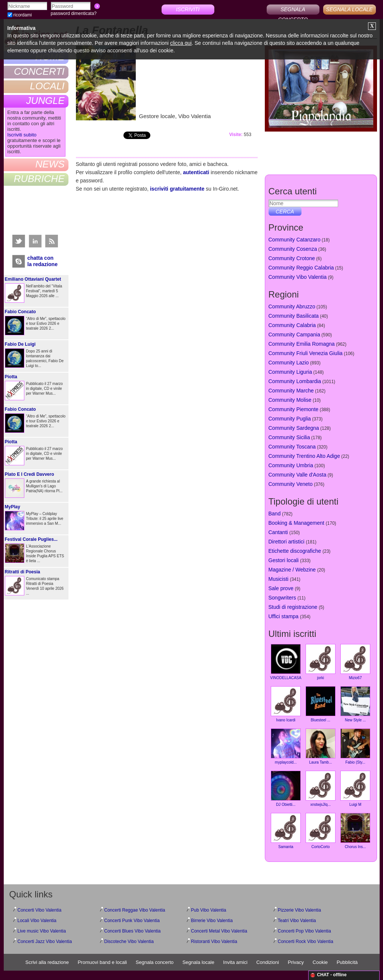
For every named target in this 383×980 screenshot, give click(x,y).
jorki (321, 662)
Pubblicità (347, 962)
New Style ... (355, 704)
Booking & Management (296, 523)
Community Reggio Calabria (301, 268)
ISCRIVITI (188, 9)
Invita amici (235, 962)
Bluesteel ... (321, 704)
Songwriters (282, 598)
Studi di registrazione (293, 607)
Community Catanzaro (295, 240)
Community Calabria (292, 325)
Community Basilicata (294, 316)
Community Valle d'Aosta (298, 475)
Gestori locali (284, 560)
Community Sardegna (294, 428)
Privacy (296, 962)
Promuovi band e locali (102, 962)
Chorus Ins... (355, 831)
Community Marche (291, 391)
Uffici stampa (284, 616)
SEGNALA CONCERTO (293, 10)
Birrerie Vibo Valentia (212, 921)
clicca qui (181, 43)
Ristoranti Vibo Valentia (214, 942)
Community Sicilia (289, 437)
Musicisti (279, 579)
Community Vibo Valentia (298, 277)
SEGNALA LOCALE (350, 9)
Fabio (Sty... (355, 746)
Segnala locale (198, 962)
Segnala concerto (155, 962)
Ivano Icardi (286, 704)
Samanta (286, 831)
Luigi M (355, 789)
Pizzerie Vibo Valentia (300, 910)
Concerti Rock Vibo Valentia (306, 942)
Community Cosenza (293, 249)
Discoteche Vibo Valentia (129, 942)
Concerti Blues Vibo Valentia (133, 931)
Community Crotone (292, 258)
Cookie (320, 962)
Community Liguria (290, 372)
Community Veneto (291, 484)
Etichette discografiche (295, 551)
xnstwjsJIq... (321, 789)
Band (275, 514)
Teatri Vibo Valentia (297, 921)
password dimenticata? (74, 13)
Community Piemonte (294, 409)
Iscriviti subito (22, 135)
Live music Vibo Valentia (42, 931)
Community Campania (295, 335)
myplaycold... (286, 746)
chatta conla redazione (42, 261)
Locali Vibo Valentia (37, 921)
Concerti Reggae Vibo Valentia (135, 910)
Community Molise (290, 400)
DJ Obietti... (286, 789)
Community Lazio (289, 363)
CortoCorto (321, 831)
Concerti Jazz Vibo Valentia (45, 942)
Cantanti (278, 532)
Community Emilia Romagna (302, 344)
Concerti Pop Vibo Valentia (304, 931)
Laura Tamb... (321, 746)
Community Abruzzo (292, 306)
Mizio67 (355, 662)
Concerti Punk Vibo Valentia (132, 921)
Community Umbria (291, 465)
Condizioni (268, 962)
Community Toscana (292, 447)
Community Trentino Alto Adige (304, 456)
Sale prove (281, 588)
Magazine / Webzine (292, 570)
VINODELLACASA (286, 662)
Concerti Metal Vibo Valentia (219, 931)
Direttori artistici (287, 542)
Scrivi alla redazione (47, 962)
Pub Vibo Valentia (209, 910)
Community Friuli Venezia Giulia (306, 353)
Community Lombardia (295, 381)
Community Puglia (290, 419)
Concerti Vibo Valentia (40, 910)
